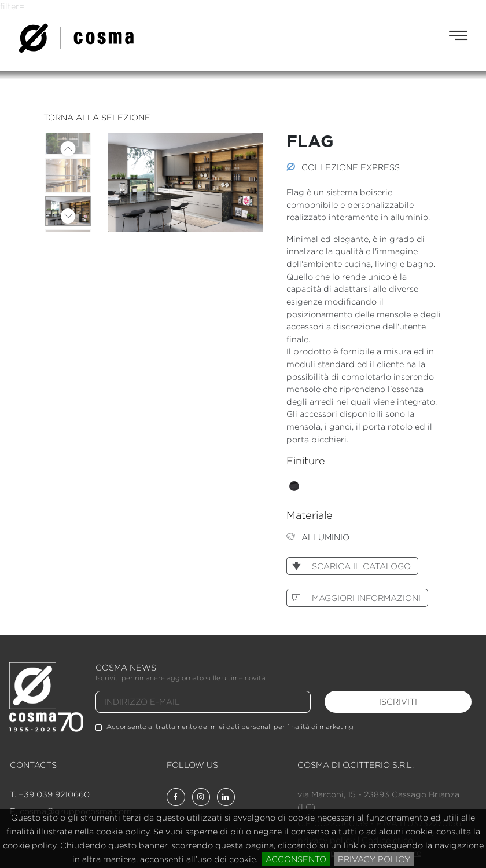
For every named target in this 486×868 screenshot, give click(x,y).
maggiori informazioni (354, 598)
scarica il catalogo (349, 566)
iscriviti (398, 702)
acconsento (296, 859)
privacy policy (374, 859)
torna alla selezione (97, 117)
